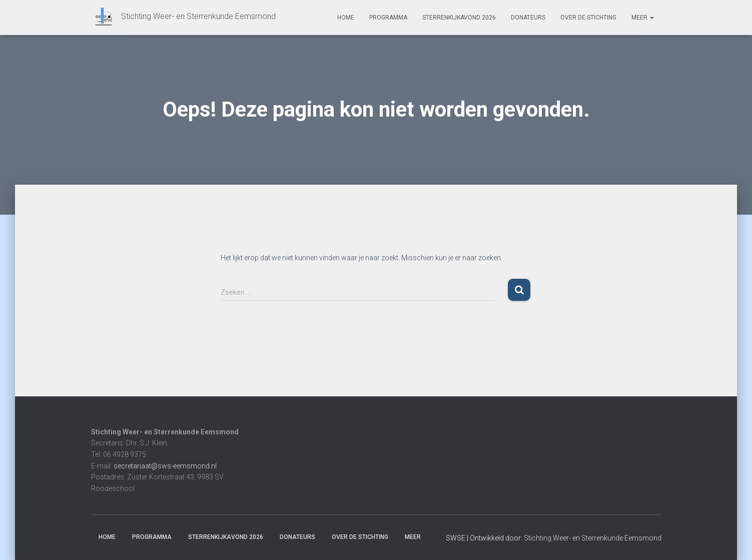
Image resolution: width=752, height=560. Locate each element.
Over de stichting (588, 18)
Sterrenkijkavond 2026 (459, 18)
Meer (643, 18)
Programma (388, 18)
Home (346, 18)
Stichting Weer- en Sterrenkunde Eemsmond (593, 538)
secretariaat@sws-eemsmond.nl (165, 466)
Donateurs (528, 18)
